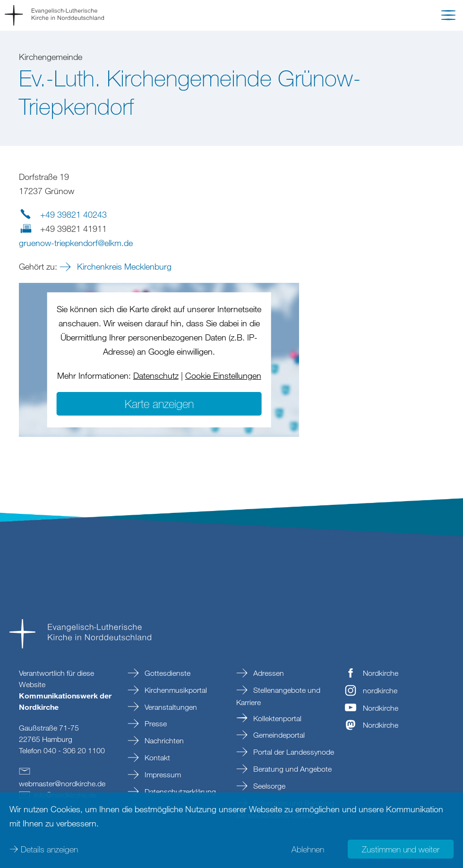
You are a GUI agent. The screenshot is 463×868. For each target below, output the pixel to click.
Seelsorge (268, 786)
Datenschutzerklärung (179, 791)
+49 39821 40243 (73, 214)
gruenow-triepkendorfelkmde (76, 243)
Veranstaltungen (170, 707)
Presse (155, 723)
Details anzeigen (49, 849)
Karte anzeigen (159, 404)
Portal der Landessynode (293, 752)
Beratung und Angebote (292, 769)
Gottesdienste (167, 673)
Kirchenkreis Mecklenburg (123, 266)
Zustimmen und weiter (401, 849)
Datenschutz (156, 375)
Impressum (162, 774)
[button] (448, 17)
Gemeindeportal (278, 735)
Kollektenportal (276, 718)
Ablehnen (308, 849)
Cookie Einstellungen (223, 375)
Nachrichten (163, 740)
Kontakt (156, 757)
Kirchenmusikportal (175, 690)
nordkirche (380, 690)
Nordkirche (381, 673)
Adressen (268, 673)
